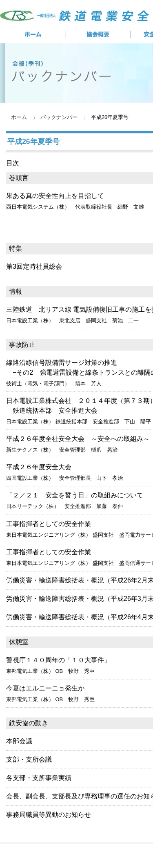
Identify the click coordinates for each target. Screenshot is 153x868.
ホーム (19, 117)
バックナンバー (59, 117)
